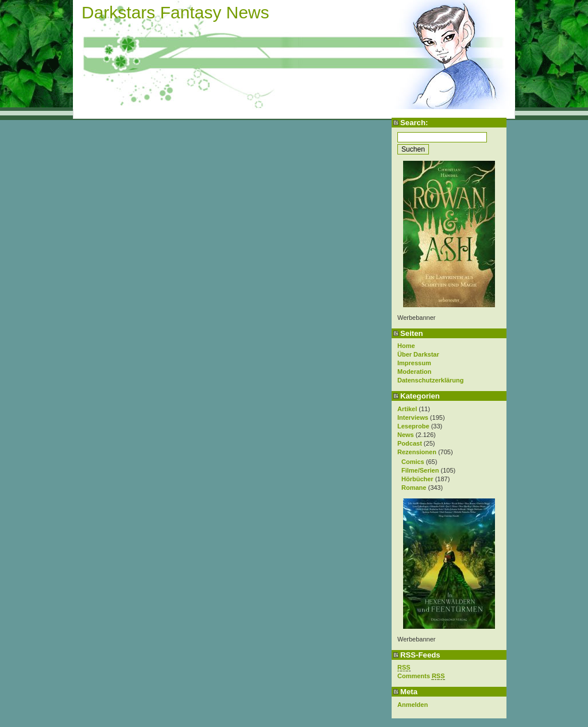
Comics (413, 462)
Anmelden (413, 705)
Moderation (414, 372)
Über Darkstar (418, 354)
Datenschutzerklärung (431, 380)
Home (406, 346)
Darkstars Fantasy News (175, 12)
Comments (421, 676)
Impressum (414, 363)
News (406, 435)
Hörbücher (417, 479)
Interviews (413, 417)
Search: (414, 123)
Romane (414, 488)
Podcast (410, 443)
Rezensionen (417, 452)
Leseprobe (413, 426)
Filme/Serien (420, 470)
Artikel (407, 409)
